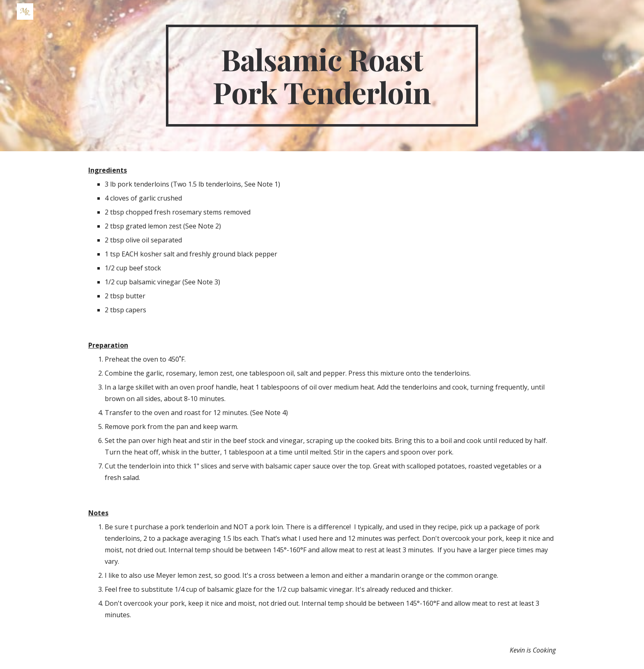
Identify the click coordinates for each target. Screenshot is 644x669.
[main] (322, 76)
